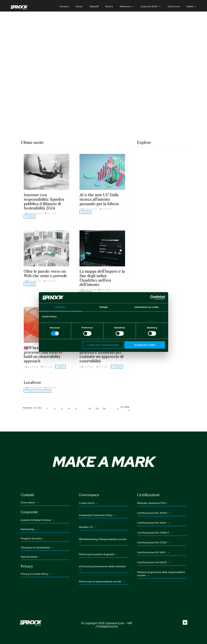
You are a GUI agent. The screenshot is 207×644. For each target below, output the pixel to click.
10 (90, 409)
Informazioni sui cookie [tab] (147, 307)
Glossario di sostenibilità (37, 391)
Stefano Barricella (34, 281)
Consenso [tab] (60, 307)
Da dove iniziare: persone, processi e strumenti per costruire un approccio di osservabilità (102, 354)
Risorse (109, 7)
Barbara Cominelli (90, 209)
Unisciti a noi (174, 7)
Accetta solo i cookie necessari (103, 345)
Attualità (30, 217)
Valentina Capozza (35, 213)
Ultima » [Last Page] (125, 409)
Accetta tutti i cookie (145, 345)
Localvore (32, 383)
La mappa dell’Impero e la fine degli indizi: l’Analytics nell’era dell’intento (102, 278)
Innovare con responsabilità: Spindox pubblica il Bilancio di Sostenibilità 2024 (44, 202)
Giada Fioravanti (90, 290)
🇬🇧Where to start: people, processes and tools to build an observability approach (46, 354)
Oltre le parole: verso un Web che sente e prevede (45, 274)
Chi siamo (64, 7)
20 (97, 409)
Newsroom (125, 7)
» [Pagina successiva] (118, 409)
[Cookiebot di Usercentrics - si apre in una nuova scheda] (152, 298)
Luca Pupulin (33, 367)
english (60, 367)
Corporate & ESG (149, 7)
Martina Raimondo (35, 388)
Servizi (79, 7)
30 (104, 409)
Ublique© (94, 7)
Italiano (190, 7)
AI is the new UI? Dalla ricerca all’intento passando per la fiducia (99, 199)
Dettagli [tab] (103, 307)
